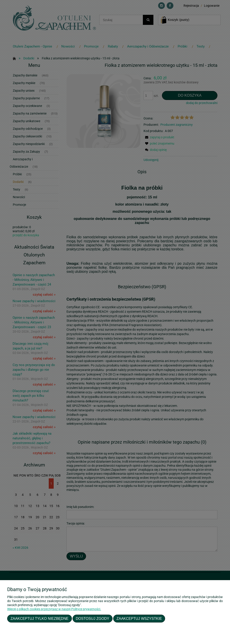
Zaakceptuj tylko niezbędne (40, 618)
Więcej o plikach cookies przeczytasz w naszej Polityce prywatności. (54, 609)
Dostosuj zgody (92, 618)
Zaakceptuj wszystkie (139, 618)
